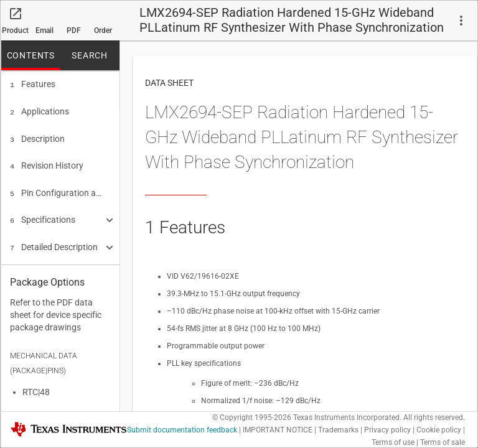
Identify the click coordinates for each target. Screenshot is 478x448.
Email (45, 30)
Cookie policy (439, 430)
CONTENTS (31, 55)
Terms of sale (443, 442)
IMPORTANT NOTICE (278, 430)
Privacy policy (387, 430)
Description (37, 136)
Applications (40, 110)
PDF (74, 30)
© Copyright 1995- (252, 418)
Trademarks (338, 430)
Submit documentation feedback (182, 430)
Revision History (47, 162)
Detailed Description (54, 240)
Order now (103, 34)
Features (33, 84)
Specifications (43, 213)
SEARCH (90, 55)
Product (15, 30)
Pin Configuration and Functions (56, 188)
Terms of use (393, 442)
